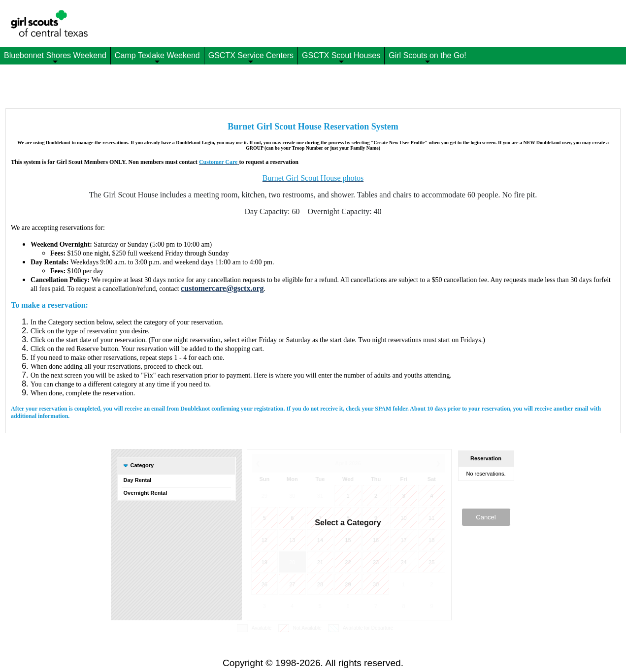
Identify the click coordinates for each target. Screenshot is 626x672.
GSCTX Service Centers (251, 58)
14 (320, 540)
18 (431, 540)
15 (348, 540)
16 (376, 540)
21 (320, 562)
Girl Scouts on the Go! (427, 58)
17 (403, 540)
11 (431, 518)
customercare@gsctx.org (222, 288)
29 (264, 496)
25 (431, 562)
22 (348, 562)
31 (320, 496)
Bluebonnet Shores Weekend (55, 58)
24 (403, 562)
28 (320, 584)
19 (264, 562)
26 (264, 584)
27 (292, 584)
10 (403, 518)
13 (292, 540)
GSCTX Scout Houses (341, 58)
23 (376, 562)
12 (264, 540)
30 (292, 496)
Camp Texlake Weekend (157, 58)
